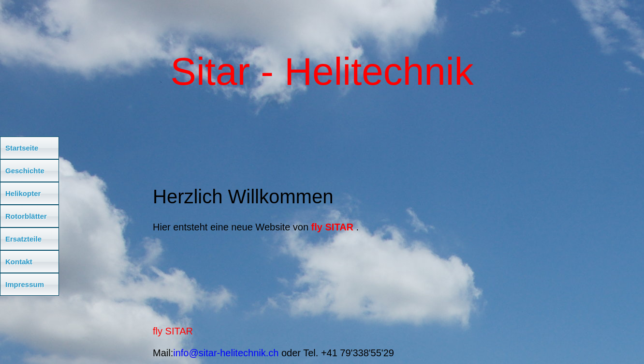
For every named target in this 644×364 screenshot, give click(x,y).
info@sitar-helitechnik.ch (226, 353)
